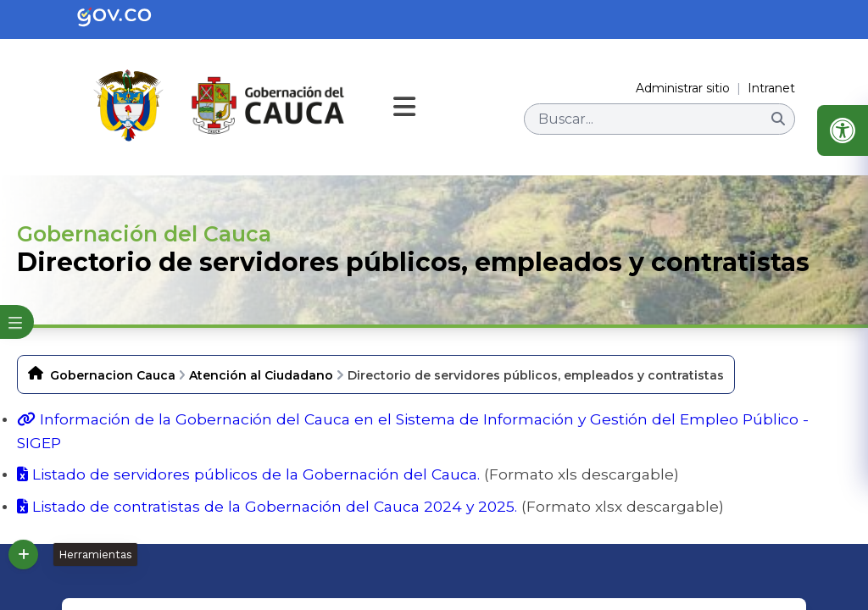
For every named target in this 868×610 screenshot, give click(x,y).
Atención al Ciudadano (261, 375)
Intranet (771, 88)
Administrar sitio (683, 88)
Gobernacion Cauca (113, 375)
